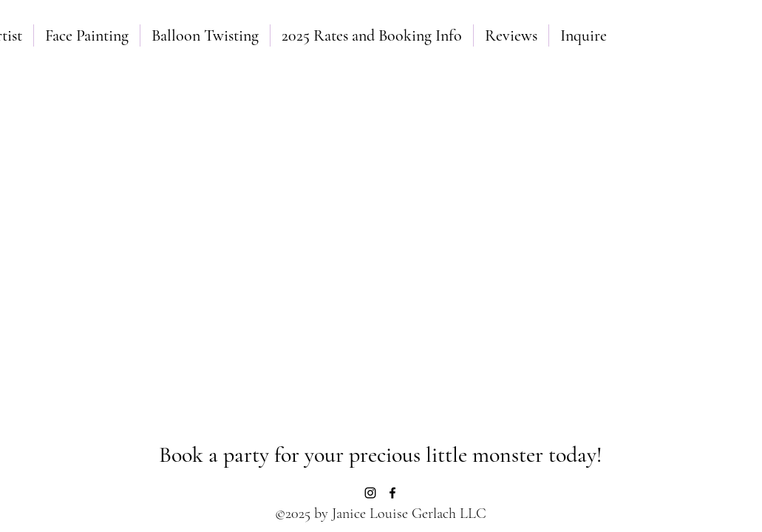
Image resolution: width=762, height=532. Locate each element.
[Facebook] (392, 493)
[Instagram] (370, 493)
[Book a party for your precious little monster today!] (381, 455)
